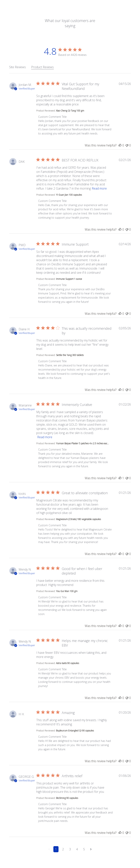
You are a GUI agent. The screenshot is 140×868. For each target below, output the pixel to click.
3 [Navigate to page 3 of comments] (70, 849)
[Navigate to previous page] (49, 849)
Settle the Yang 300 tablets (70, 355)
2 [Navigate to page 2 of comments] (63, 849)
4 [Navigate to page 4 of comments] (77, 849)
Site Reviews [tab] (17, 67)
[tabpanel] (70, 470)
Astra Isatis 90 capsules (68, 663)
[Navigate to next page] (91, 849)
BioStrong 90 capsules (67, 798)
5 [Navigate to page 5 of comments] (84, 849)
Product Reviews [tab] (42, 67)
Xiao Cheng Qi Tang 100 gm (70, 111)
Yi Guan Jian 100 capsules (69, 195)
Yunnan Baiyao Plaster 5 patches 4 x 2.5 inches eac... (82, 443)
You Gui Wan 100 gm (67, 591)
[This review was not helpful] (127, 145)
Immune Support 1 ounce (69, 279)
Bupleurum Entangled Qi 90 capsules (75, 731)
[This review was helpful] (120, 145)
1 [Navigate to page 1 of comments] (56, 849)
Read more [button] (99, 188)
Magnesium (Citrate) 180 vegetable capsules (78, 519)
